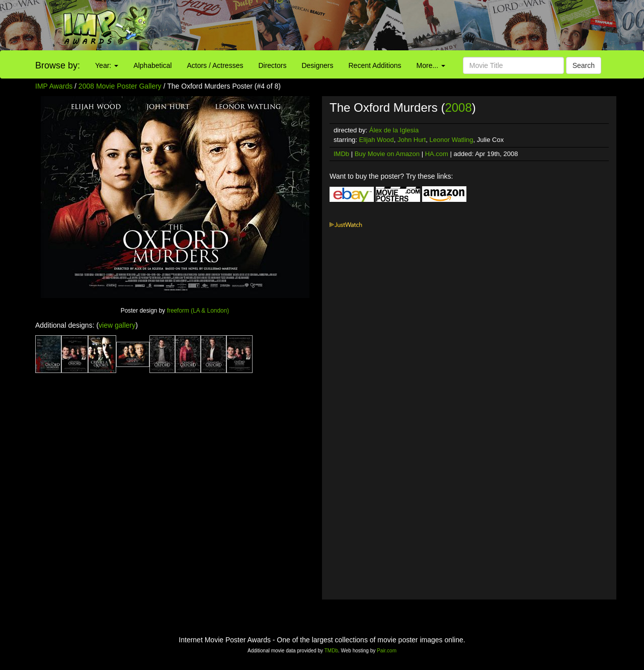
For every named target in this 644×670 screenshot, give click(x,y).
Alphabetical (152, 65)
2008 (458, 107)
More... (431, 65)
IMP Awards (54, 86)
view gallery (117, 325)
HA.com (437, 154)
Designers (317, 65)
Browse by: (58, 65)
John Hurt (412, 140)
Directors (272, 65)
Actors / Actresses (215, 65)
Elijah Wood (377, 140)
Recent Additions (375, 65)
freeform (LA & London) (198, 311)
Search (584, 65)
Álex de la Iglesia (394, 130)
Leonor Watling (452, 140)
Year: (107, 65)
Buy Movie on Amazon (387, 154)
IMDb (341, 154)
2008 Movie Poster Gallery (120, 86)
